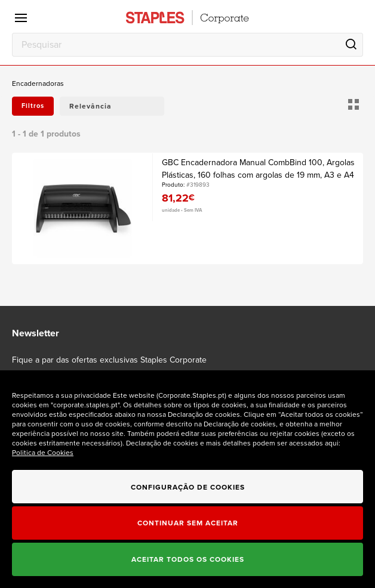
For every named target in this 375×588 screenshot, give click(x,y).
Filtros (33, 106)
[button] (112, 106)
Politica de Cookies (43, 453)
